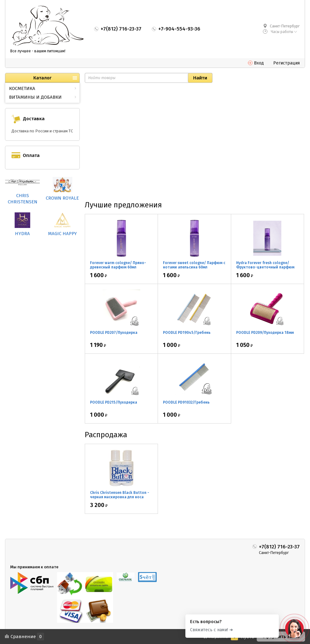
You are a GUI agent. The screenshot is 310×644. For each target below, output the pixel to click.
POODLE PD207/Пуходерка (114, 333)
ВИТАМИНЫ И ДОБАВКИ (35, 97)
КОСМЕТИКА (22, 88)
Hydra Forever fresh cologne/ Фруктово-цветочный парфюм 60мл (265, 267)
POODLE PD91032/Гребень (186, 402)
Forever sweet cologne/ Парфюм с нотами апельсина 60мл (194, 265)
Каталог (42, 78)
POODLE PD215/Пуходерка (114, 402)
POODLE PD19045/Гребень (187, 333)
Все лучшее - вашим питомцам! (38, 51)
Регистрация (286, 63)
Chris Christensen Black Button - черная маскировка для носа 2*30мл (120, 497)
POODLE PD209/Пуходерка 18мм (265, 333)
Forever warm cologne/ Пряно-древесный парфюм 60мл (118, 265)
